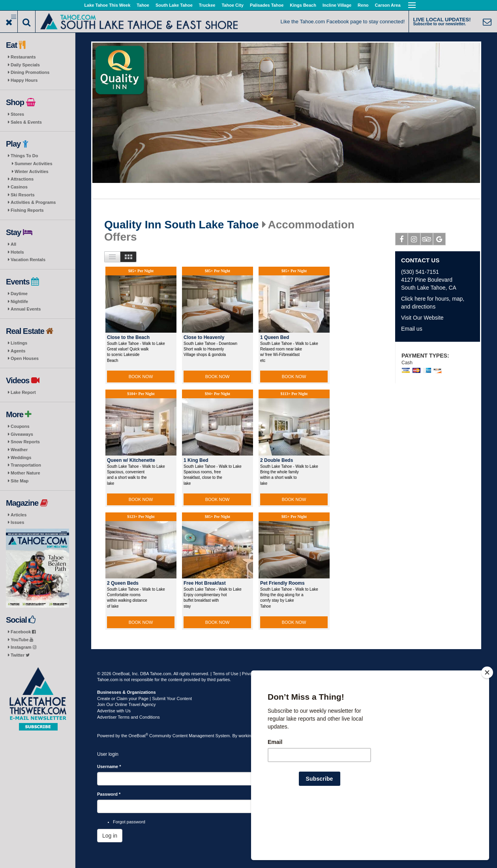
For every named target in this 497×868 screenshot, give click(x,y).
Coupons (20, 426)
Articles (19, 515)
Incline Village (337, 5)
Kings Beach (303, 5)
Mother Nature (25, 473)
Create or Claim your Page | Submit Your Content (144, 699)
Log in (110, 836)
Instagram (23, 647)
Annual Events (26, 309)
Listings (19, 343)
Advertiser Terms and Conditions (128, 717)
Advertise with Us (114, 711)
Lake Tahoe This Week (107, 5)
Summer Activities (34, 164)
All (13, 244)
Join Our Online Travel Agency (127, 704)
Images (128, 257)
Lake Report (23, 392)
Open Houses (25, 358)
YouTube (22, 640)
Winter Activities (32, 171)
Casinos (19, 187)
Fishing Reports (27, 210)
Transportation (26, 465)
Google (440, 241)
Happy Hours (24, 80)
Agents (18, 351)
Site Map (20, 481)
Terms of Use (226, 674)
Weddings (21, 458)
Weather (19, 450)
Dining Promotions (30, 72)
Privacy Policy (255, 674)
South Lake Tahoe (174, 5)
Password (109, 794)
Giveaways (22, 434)
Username (109, 766)
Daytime (19, 294)
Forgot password (129, 822)
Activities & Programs (33, 202)
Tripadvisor (427, 241)
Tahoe (143, 5)
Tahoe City (232, 5)
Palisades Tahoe (267, 5)
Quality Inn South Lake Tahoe (182, 225)
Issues (17, 522)
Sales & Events (26, 122)
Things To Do (24, 156)
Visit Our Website (422, 318)
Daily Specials (25, 65)
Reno (363, 5)
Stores (17, 114)
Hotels (17, 252)
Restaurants (23, 57)
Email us (412, 329)
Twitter (20, 655)
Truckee (207, 5)
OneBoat (139, 736)
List (112, 257)
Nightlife (19, 301)
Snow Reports (25, 442)
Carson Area (388, 5)
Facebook (23, 632)
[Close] (487, 723)
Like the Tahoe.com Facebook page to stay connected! (343, 22)
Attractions (22, 179)
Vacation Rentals (28, 260)
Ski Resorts (23, 195)
